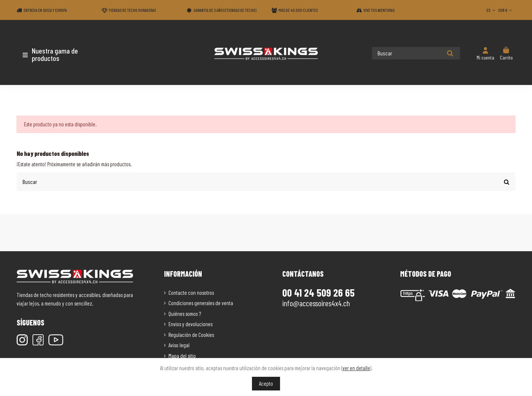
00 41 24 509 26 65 (318, 292)
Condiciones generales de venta (201, 303)
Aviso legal (179, 345)
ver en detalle (356, 368)
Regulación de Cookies (191, 334)
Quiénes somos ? (185, 313)
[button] (60, 54)
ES (492, 10)
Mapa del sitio (182, 355)
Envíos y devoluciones (190, 324)
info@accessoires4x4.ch (316, 302)
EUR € (506, 10)
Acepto (266, 383)
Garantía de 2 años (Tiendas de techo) (225, 10)
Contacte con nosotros (191, 292)
